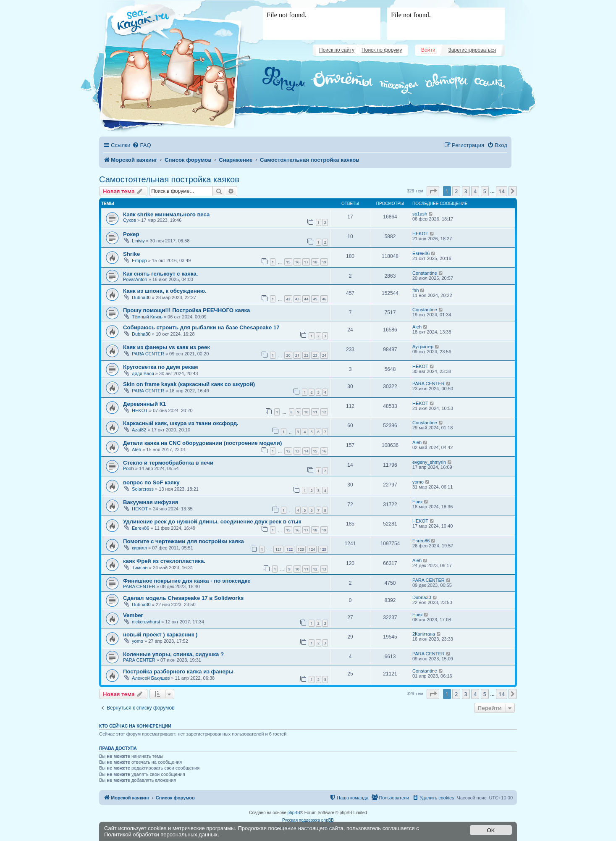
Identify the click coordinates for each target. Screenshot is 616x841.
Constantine (425, 273)
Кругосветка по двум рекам (160, 367)
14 (306, 451)
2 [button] (456, 191)
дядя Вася (143, 373)
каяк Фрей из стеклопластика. (164, 561)
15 (288, 262)
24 (324, 355)
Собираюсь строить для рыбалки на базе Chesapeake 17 (201, 327)
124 (312, 549)
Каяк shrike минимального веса (166, 214)
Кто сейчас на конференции (135, 726)
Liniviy (138, 241)
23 (315, 355)
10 (306, 412)
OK (491, 830)
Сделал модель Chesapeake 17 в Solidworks (183, 598)
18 (315, 262)
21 (297, 355)
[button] (433, 191)
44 (306, 299)
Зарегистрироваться (472, 50)
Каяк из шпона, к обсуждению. (165, 291)
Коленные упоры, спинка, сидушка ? (173, 654)
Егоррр (139, 260)
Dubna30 (141, 297)
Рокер (131, 234)
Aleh (417, 327)
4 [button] (475, 191)
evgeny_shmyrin (429, 462)
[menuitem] (142, 145)
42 (288, 299)
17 (306, 262)
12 (324, 412)
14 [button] (502, 191)
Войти (428, 50)
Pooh (128, 468)
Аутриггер (423, 347)
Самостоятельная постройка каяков (169, 179)
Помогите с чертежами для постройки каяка (183, 541)
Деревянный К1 (144, 404)
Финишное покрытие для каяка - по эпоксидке (187, 581)
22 (306, 355)
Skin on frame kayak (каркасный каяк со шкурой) (189, 384)
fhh (415, 290)
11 (315, 412)
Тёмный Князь (147, 317)
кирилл (139, 548)
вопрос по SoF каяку (151, 482)
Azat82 (139, 430)
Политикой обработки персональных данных (161, 834)
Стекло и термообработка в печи (168, 463)
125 (323, 549)
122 (290, 549)
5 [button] (485, 191)
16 (297, 262)
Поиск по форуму (382, 50)
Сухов (130, 220)
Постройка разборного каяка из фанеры (178, 671)
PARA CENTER (148, 354)
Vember (133, 615)
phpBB (294, 813)
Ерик (417, 502)
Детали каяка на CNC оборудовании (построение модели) (202, 443)
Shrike (131, 254)
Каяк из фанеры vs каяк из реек (166, 347)
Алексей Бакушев (151, 678)
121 (278, 549)
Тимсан (140, 568)
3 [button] (466, 191)
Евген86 (421, 253)
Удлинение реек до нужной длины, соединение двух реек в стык (212, 522)
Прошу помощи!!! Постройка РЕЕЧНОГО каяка (186, 310)
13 (297, 451)
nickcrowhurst (146, 622)
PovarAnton (135, 279)
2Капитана (424, 634)
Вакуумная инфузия (151, 502)
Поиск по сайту (337, 50)
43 (297, 299)
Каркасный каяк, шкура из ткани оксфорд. (181, 423)
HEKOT (420, 234)
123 (301, 549)
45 (315, 299)
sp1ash (420, 214)
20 (288, 355)
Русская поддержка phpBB (308, 820)
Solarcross (143, 489)
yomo (418, 482)
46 (324, 299)
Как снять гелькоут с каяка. (161, 274)
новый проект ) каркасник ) (160, 635)
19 (324, 262)
